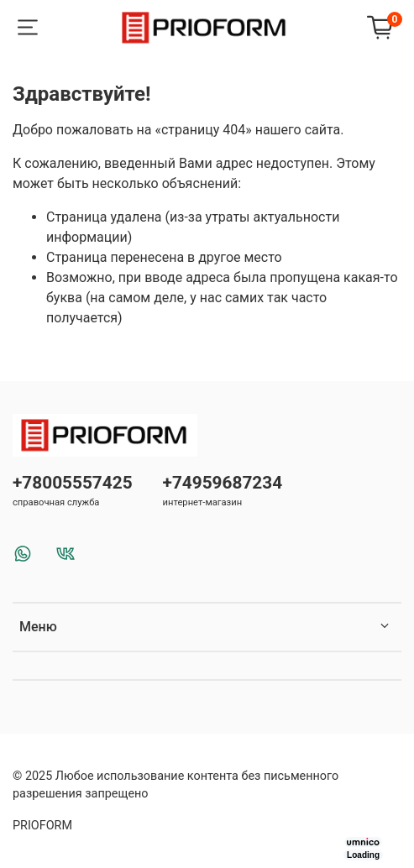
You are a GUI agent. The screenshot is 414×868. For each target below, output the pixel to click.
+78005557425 (73, 483)
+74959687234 (223, 483)
